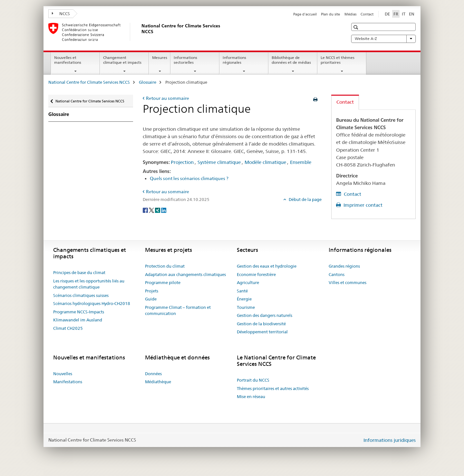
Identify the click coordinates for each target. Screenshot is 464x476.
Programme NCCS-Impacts (79, 312)
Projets (152, 291)
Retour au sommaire (168, 98)
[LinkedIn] (164, 210)
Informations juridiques (390, 440)
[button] (357, 27)
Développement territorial (262, 332)
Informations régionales (234, 60)
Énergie (244, 299)
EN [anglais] (412, 14)
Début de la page (305, 199)
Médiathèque (158, 382)
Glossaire (148, 82)
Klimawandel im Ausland (78, 320)
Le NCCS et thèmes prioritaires (338, 60)
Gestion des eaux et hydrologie (267, 266)
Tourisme (246, 307)
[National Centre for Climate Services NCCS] (140, 32)
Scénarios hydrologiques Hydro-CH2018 (92, 303)
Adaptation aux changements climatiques (185, 274)
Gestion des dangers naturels (265, 315)
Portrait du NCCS (253, 380)
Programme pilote (163, 282)
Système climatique (219, 162)
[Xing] (158, 210)
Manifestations (68, 382)
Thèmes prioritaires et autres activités (273, 388)
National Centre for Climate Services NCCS (89, 82)
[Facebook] (146, 210)
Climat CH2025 (68, 328)
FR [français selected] (396, 14)
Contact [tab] (345, 102)
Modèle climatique (265, 162)
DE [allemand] (387, 14)
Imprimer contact (362, 205)
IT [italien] (404, 14)
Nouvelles (63, 374)
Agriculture (248, 282)
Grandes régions (344, 266)
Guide (151, 299)
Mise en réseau (251, 396)
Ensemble (301, 162)
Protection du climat (165, 266)
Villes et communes (348, 282)
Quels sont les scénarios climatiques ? (189, 178)
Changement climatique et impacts (122, 60)
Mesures (160, 57)
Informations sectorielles (185, 60)
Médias (350, 14)
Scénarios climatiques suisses (81, 295)
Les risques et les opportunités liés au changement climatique (89, 284)
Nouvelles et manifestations (68, 60)
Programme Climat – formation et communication (178, 310)
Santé (242, 291)
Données (153, 374)
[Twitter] (152, 210)
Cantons (337, 274)
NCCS (61, 14)
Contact (367, 14)
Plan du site (330, 14)
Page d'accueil (305, 14)
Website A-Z (383, 39)
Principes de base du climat (79, 272)
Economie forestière (256, 274)
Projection (182, 162)
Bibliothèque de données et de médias (291, 60)
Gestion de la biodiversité (261, 324)
